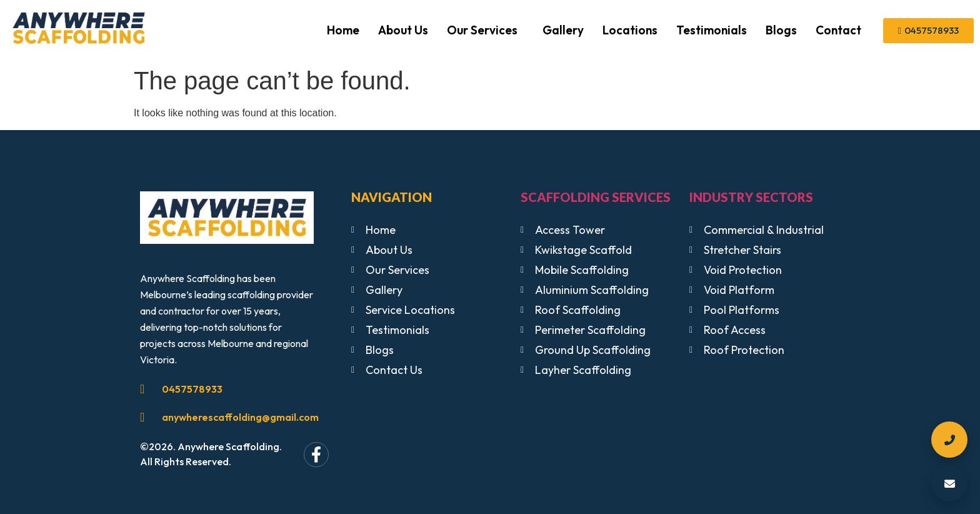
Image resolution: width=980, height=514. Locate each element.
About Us (403, 30)
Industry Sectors (751, 197)
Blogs (781, 30)
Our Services (482, 30)
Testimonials (712, 30)
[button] (485, 30)
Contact (838, 30)
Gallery (563, 30)
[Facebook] (316, 455)
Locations (630, 30)
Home (343, 30)
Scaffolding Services (596, 197)
